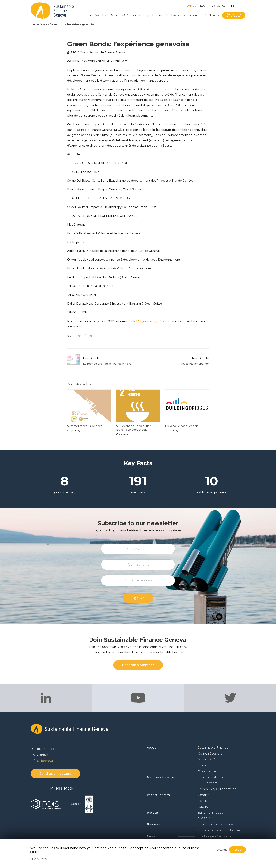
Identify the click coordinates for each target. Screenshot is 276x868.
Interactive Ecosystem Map (218, 824)
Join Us (191, 6)
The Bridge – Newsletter (215, 836)
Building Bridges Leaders (182, 426)
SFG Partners (208, 783)
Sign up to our (234, 15)
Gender (203, 795)
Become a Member (212, 777)
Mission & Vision (210, 760)
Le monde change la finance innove (107, 364)
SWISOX (204, 818)
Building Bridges (210, 813)
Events (45, 24)
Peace (202, 801)
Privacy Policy (39, 859)
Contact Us (218, 6)
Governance (207, 771)
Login (204, 6)
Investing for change (195, 364)
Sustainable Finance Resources (221, 830)
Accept (237, 850)
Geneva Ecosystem (212, 754)
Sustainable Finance (213, 748)
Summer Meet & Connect (84, 426)
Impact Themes (158, 795)
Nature (203, 807)
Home (35, 24)
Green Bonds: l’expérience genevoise (73, 24)
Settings (222, 850)
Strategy (204, 765)
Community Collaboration (217, 789)
